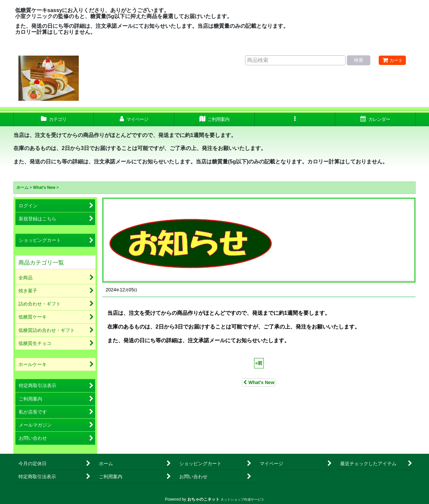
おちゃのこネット (203, 499)
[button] (295, 119)
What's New (259, 382)
